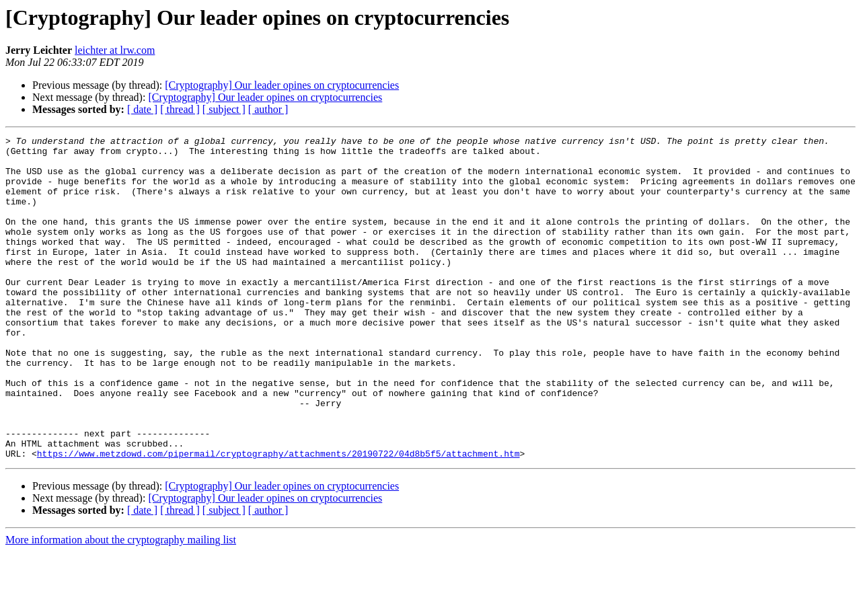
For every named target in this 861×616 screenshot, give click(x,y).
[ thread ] (180, 109)
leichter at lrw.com (115, 50)
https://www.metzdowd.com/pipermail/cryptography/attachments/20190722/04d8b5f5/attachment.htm (278, 518)
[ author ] (268, 109)
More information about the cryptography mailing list (121, 604)
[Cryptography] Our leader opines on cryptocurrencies (282, 85)
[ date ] (142, 109)
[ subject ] (224, 109)
